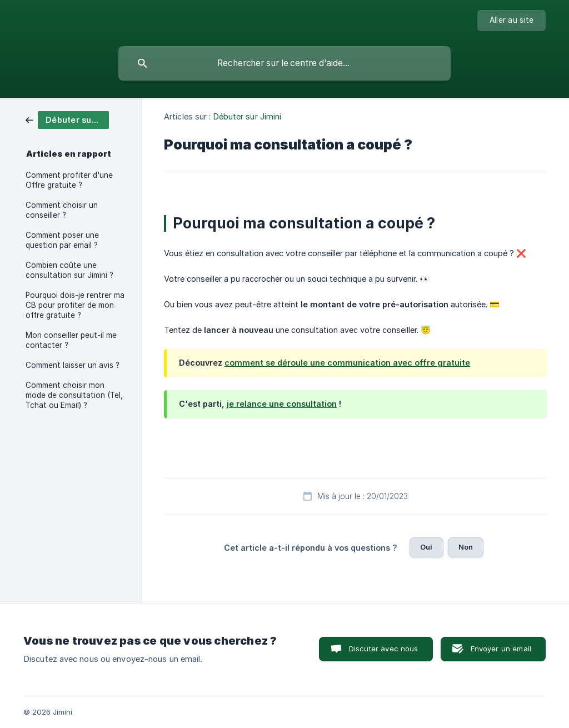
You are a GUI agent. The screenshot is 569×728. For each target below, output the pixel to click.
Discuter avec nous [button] (384, 649)
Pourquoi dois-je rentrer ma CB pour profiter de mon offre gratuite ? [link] (75, 305)
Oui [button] (426, 547)
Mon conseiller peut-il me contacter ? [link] (71, 340)
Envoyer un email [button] (501, 649)
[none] (511, 21)
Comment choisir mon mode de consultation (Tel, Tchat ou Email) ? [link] (74, 395)
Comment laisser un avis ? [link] (73, 365)
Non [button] (466, 547)
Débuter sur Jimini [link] (248, 116)
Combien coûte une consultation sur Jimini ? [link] (69, 270)
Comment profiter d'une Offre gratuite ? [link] (69, 180)
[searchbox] (284, 63)
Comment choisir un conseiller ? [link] (62, 210)
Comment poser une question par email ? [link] (62, 240)
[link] (67, 119)
